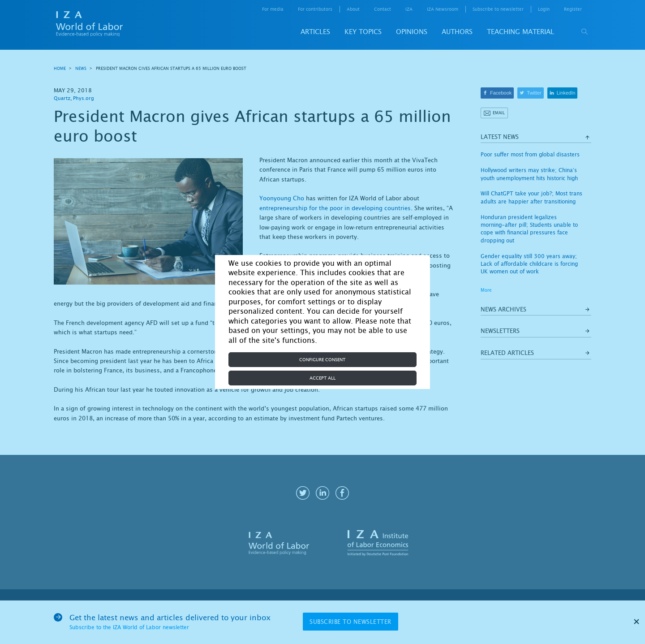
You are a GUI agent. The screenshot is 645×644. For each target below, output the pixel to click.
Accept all (322, 378)
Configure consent (322, 360)
